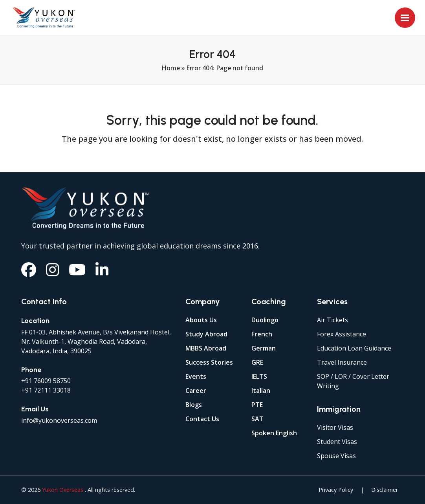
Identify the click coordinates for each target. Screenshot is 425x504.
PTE (257, 405)
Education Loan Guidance (354, 348)
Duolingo (265, 320)
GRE (257, 362)
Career (196, 391)
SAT (257, 419)
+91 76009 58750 (46, 381)
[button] (405, 18)
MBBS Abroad (206, 348)
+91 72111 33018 (46, 390)
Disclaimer (385, 490)
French (262, 334)
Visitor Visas (335, 427)
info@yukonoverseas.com (59, 420)
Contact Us (202, 419)
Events (196, 376)
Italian (261, 391)
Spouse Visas (336, 456)
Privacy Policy (336, 490)
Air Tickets (332, 320)
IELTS (259, 376)
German (264, 348)
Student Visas (337, 442)
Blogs (194, 405)
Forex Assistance (342, 334)
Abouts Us (201, 320)
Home (171, 68)
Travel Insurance (342, 362)
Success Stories (209, 362)
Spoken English (274, 433)
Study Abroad (206, 334)
